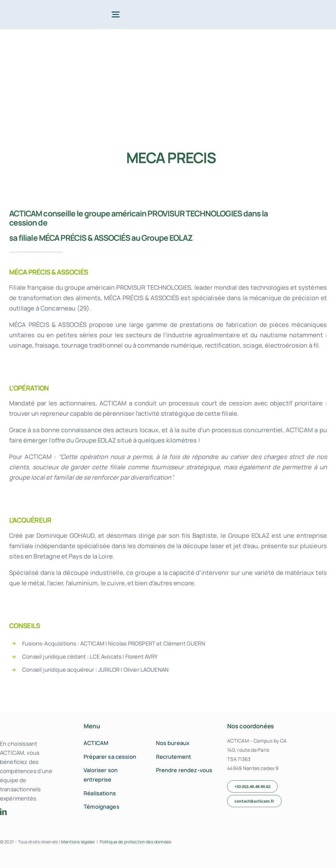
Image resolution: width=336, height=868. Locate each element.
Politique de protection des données (135, 842)
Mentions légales (78, 842)
